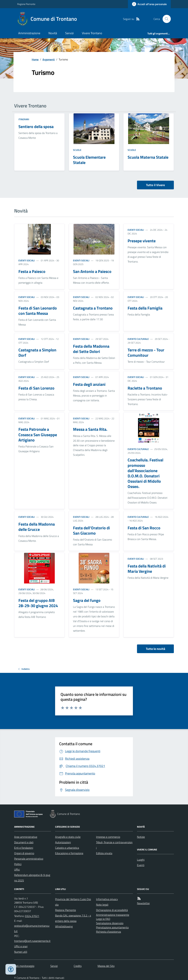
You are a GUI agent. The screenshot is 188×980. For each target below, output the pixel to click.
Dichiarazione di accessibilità (112, 910)
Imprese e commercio (108, 837)
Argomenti (49, 59)
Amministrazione (29, 33)
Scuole (77, 150)
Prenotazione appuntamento (112, 927)
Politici (18, 864)
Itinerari (24, 119)
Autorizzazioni (63, 842)
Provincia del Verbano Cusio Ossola (73, 902)
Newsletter (143, 903)
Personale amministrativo (29, 859)
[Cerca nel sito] (165, 19)
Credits (78, 966)
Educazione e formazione (69, 853)
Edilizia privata (104, 853)
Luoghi (141, 860)
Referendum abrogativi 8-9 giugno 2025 (32, 878)
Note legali (102, 905)
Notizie (141, 837)
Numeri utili (21, 952)
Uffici (17, 870)
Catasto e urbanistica (67, 848)
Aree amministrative (26, 837)
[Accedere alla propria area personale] (149, 4)
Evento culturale (138, 339)
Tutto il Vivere (155, 185)
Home (35, 59)
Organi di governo (24, 853)
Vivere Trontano (92, 33)
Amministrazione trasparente (113, 915)
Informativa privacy (107, 899)
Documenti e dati (24, 842)
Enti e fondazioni (24, 848)
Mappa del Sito (106, 966)
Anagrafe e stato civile (68, 837)
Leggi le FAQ (103, 919)
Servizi (69, 33)
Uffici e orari (21, 946)
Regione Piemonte (26, 4)
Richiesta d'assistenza (109, 932)
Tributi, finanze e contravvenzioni (114, 845)
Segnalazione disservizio (110, 923)
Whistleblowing (64, 926)
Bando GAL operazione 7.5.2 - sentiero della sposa (73, 918)
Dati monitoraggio (24, 966)
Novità (53, 33)
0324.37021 (32, 916)
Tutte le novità (156, 649)
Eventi (141, 865)
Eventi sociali (27, 260)
